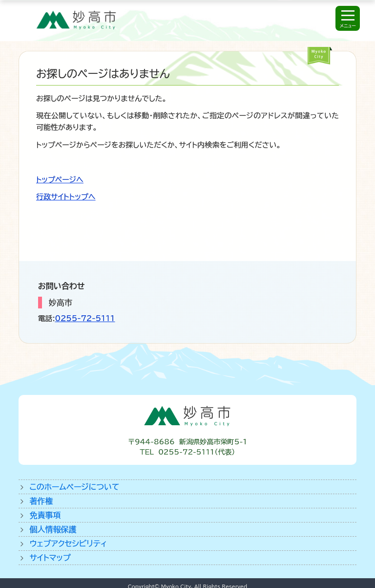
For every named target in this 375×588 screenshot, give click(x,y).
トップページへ (60, 180)
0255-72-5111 (85, 318)
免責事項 (45, 515)
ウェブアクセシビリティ (68, 544)
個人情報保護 (53, 529)
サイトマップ (50, 558)
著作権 (41, 501)
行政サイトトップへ (66, 197)
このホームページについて (74, 487)
